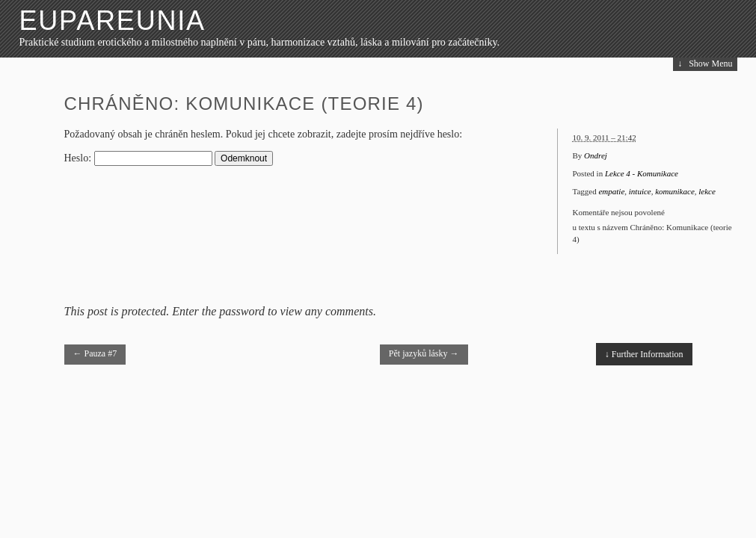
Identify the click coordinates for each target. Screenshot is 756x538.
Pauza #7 (95, 353)
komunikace (675, 191)
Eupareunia (113, 21)
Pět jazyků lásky (424, 353)
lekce (707, 191)
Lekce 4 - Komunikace (642, 173)
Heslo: (138, 158)
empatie (611, 191)
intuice (640, 191)
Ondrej (596, 155)
